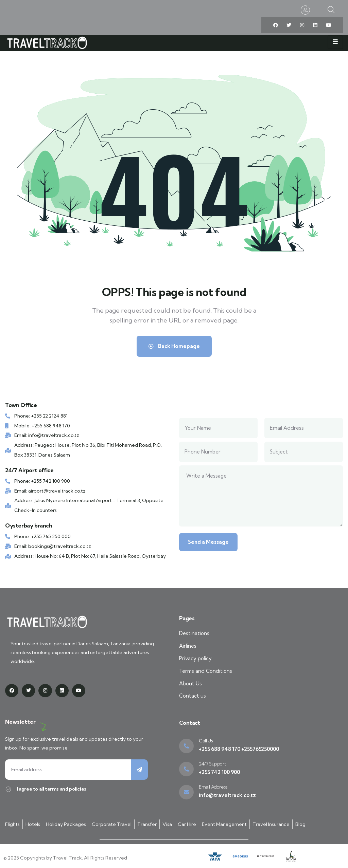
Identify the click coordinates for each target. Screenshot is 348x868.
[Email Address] (186, 792)
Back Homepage (174, 346)
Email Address (213, 787)
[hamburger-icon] (335, 42)
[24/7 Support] (186, 769)
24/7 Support (212, 764)
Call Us (206, 741)
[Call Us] (186, 746)
